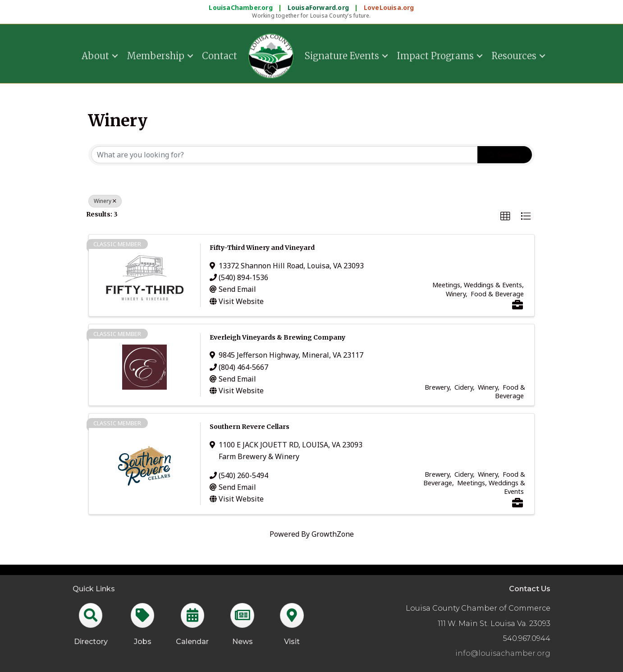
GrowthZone (333, 534)
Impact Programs (435, 54)
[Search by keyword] (284, 155)
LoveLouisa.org (389, 7)
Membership (156, 54)
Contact (220, 54)
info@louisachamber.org (503, 653)
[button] (505, 216)
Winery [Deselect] (105, 201)
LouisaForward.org (319, 7)
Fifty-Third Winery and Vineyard (262, 248)
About (95, 54)
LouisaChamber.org (242, 7)
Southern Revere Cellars (250, 427)
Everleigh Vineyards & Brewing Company (277, 337)
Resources (514, 54)
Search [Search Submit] (505, 155)
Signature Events (342, 54)
